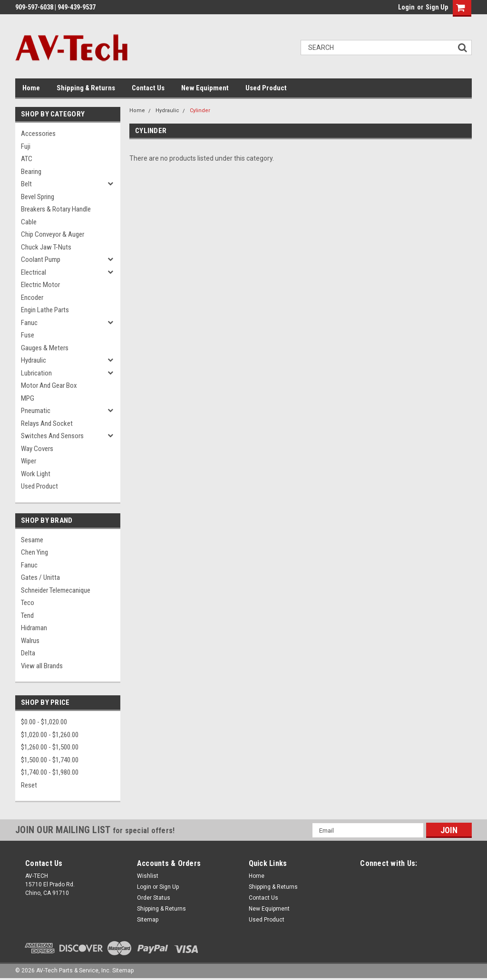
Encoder (32, 298)
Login (406, 7)
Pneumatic (36, 411)
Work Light (36, 474)
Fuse (28, 335)
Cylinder (200, 110)
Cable (29, 222)
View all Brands (42, 666)
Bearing (31, 172)
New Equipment (205, 88)
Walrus (30, 641)
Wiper (29, 461)
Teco (28, 603)
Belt (26, 184)
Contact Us (148, 88)
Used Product (266, 88)
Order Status (154, 898)
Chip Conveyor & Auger (53, 234)
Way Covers (37, 449)
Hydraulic (34, 360)
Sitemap (148, 920)
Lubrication (36, 373)
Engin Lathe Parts (45, 310)
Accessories (38, 134)
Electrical (34, 272)
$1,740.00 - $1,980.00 (50, 772)
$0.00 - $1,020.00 (44, 722)
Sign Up (437, 7)
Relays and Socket (47, 423)
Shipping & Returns (86, 88)
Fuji (26, 146)
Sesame (32, 540)
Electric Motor (40, 285)
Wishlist (148, 876)
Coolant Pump (41, 259)
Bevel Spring (38, 197)
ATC (27, 159)
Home (31, 88)
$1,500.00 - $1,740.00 (50, 760)
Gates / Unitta (40, 577)
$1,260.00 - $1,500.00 (50, 747)
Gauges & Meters (45, 348)
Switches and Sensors (52, 436)
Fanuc (29, 323)
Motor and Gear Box (49, 385)
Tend (27, 615)
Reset (29, 785)
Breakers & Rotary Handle (56, 209)
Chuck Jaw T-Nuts (46, 247)
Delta (28, 653)
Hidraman (34, 628)
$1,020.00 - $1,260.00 (50, 735)
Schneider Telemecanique (56, 590)
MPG (28, 398)
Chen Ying (34, 552)
